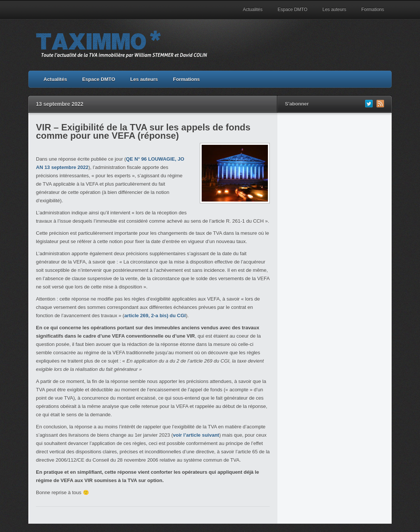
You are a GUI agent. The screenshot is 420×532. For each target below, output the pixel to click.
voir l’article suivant (196, 435)
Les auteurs (334, 9)
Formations (373, 9)
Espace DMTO (292, 9)
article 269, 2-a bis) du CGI (155, 316)
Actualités (253, 9)
